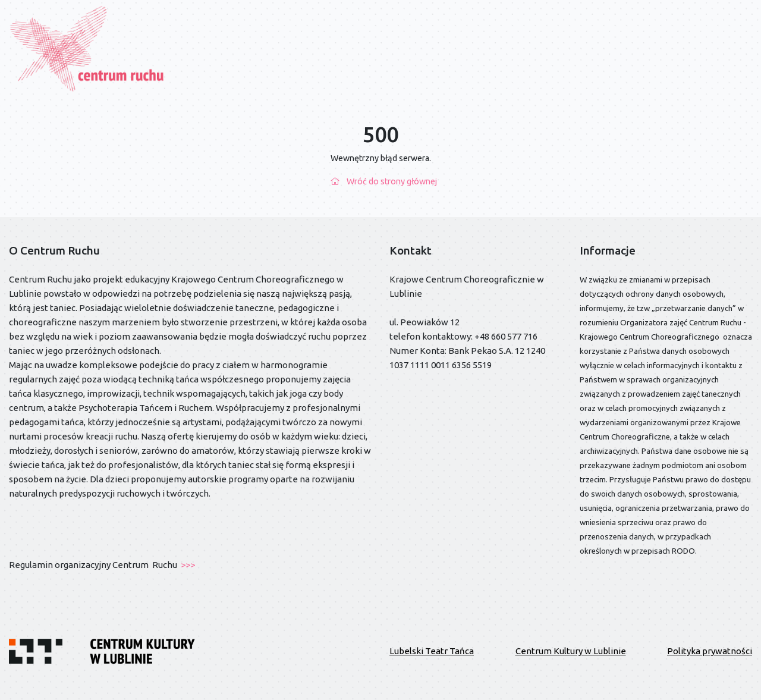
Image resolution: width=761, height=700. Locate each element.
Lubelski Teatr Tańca (432, 651)
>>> (187, 565)
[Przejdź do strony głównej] (88, 48)
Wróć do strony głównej (381, 181)
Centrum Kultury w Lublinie (571, 651)
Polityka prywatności (710, 651)
